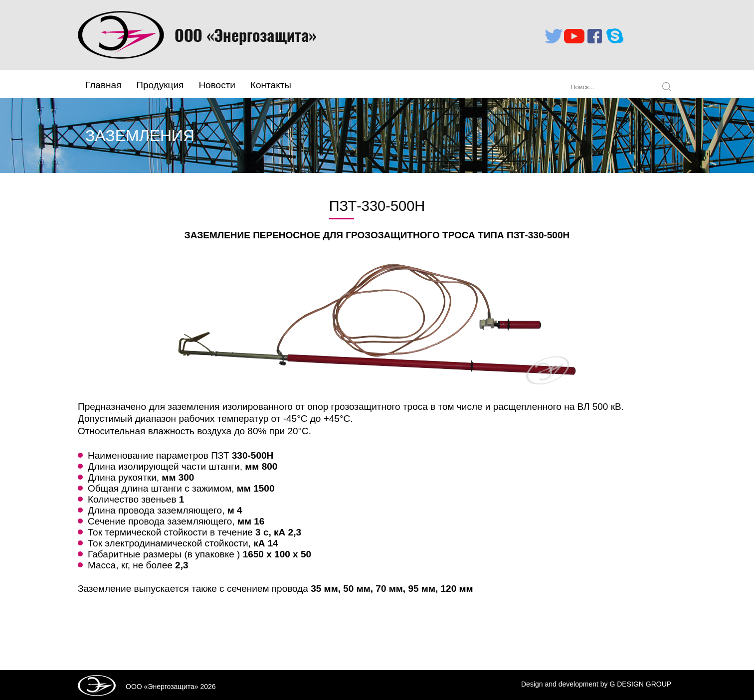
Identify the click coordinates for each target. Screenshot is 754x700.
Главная (103, 85)
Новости (217, 85)
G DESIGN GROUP (640, 684)
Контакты (271, 85)
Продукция (160, 85)
